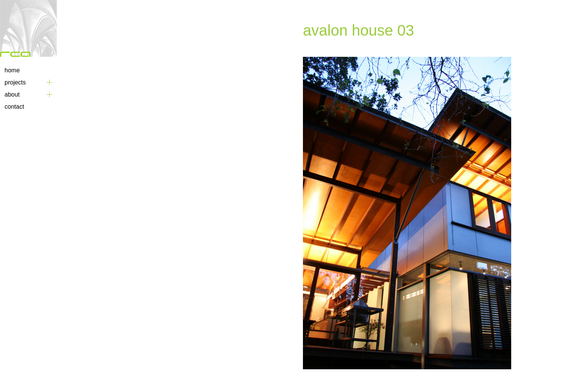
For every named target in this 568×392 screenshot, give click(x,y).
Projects (15, 82)
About (12, 94)
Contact (14, 107)
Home (12, 70)
